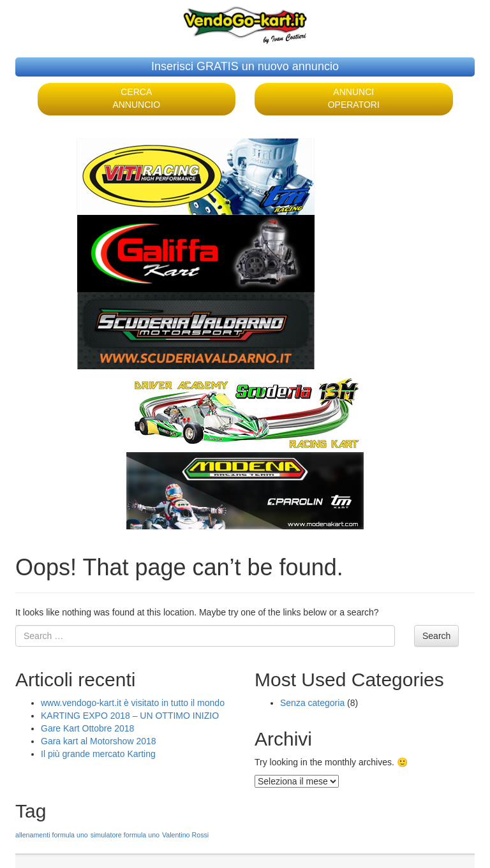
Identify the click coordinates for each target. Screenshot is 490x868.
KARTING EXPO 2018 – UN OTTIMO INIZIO (130, 716)
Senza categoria (312, 703)
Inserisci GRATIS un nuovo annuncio (245, 66)
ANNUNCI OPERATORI (354, 98)
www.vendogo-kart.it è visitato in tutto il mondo (133, 703)
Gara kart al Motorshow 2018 (99, 741)
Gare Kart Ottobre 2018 (87, 728)
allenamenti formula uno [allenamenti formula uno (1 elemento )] (52, 835)
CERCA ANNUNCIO (136, 98)
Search (436, 636)
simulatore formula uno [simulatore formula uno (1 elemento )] (125, 835)
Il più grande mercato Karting (98, 754)
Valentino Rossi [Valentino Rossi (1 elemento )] (185, 835)
